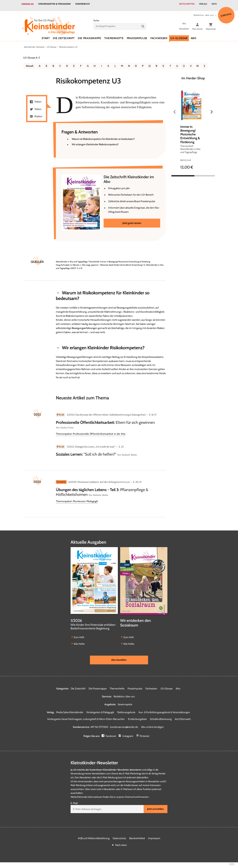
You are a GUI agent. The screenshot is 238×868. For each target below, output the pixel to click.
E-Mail (74, 800)
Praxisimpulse (137, 35)
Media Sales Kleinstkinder (70, 709)
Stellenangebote (126, 709)
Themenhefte (114, 35)
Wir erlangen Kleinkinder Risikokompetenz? (95, 141)
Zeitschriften (186, 4)
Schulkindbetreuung (161, 716)
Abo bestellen (119, 657)
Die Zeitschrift (64, 35)
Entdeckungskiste (137, 716)
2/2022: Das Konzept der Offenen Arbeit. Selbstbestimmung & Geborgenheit (106, 412)
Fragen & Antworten (80, 129)
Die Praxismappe (89, 35)
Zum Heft (79, 634)
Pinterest (144, 733)
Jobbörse (226, 12)
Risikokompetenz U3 (68, 44)
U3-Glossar (179, 35)
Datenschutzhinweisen (137, 794)
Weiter (212, 109)
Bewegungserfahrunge (84, 325)
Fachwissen (159, 35)
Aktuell (30, 63)
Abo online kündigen (152, 724)
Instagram (128, 733)
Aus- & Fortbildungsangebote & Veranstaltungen (164, 709)
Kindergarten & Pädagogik (55, 4)
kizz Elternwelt (183, 716)
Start (46, 35)
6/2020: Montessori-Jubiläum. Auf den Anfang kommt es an (99, 479)
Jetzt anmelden (155, 806)
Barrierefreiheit (137, 835)
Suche (96, 17)
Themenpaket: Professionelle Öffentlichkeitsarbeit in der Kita (91, 431)
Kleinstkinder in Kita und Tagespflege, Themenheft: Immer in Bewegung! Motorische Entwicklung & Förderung (103, 259)
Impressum (154, 835)
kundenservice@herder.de (124, 724)
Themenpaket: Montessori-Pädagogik (77, 498)
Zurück (175, 109)
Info (214, 4)
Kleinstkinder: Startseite (34, 44)
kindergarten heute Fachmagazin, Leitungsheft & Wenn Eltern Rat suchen (86, 716)
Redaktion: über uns (204, 12)
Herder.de (28, 4)
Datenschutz (119, 835)
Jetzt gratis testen (132, 220)
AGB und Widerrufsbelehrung (94, 835)
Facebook (111, 733)
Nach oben (121, 842)
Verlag (202, 4)
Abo (194, 35)
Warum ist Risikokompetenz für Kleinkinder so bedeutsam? (103, 136)
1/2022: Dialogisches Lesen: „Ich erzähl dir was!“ (91, 444)
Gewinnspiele (125, 702)
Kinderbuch (83, 4)
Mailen (38, 113)
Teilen (38, 99)
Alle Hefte (79, 641)
